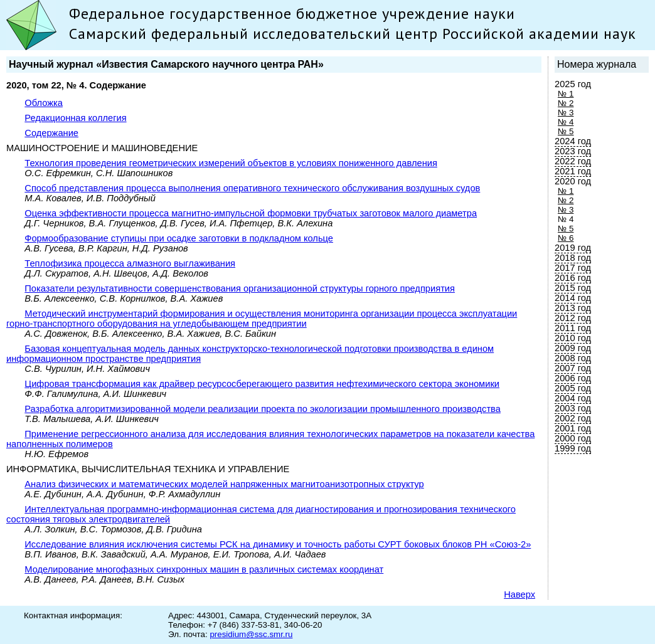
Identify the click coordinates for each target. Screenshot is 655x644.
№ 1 (566, 94)
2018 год (573, 258)
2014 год (573, 298)
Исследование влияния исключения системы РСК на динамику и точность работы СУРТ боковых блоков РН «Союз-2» (278, 544)
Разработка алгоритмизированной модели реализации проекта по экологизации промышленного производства (263, 409)
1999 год (573, 448)
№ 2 (566, 103)
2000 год (573, 438)
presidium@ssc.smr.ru (251, 634)
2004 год (573, 398)
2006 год (573, 378)
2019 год (573, 248)
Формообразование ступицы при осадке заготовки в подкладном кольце (179, 238)
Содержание (51, 133)
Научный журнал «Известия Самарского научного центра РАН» (166, 64)
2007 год (573, 368)
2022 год (573, 161)
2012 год (573, 318)
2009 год (573, 348)
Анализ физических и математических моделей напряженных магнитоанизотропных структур (224, 484)
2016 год (573, 278)
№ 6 (566, 238)
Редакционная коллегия (75, 118)
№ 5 (566, 131)
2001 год (573, 428)
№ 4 (566, 122)
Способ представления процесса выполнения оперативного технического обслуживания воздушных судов (252, 188)
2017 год (573, 268)
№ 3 (566, 113)
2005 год (573, 388)
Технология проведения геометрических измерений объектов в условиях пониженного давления (231, 163)
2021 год (573, 171)
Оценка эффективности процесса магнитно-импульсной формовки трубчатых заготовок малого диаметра (251, 213)
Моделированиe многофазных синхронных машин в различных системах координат (204, 569)
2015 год (573, 288)
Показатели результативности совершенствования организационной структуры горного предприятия (240, 288)
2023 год (573, 151)
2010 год (573, 338)
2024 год (573, 141)
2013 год (573, 308)
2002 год (573, 418)
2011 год (573, 328)
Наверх (519, 594)
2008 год (573, 358)
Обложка (44, 103)
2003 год (573, 408)
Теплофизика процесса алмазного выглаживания (130, 263)
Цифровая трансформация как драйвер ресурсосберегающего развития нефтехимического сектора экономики (262, 384)
